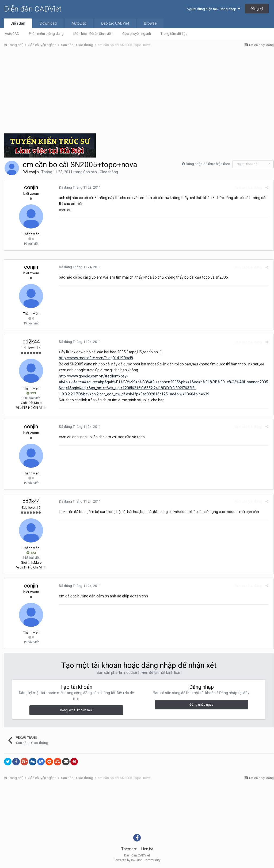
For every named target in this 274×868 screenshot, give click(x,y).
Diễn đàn (18, 23)
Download (48, 23)
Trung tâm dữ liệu (174, 34)
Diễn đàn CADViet (33, 9)
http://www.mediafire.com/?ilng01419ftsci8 (95, 358)
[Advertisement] (139, 92)
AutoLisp (79, 23)
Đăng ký (257, 9)
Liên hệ (147, 849)
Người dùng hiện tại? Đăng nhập (213, 9)
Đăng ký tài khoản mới (76, 710)
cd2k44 (31, 342)
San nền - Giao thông (101, 172)
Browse (150, 23)
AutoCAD (12, 34)
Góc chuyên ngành (137, 34)
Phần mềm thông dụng (46, 34)
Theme (129, 849)
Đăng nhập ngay (201, 705)
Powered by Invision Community (137, 860)
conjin (34, 172)
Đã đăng (79, 187)
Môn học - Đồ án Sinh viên (93, 34)
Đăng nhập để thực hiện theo (208, 164)
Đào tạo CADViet (115, 23)
